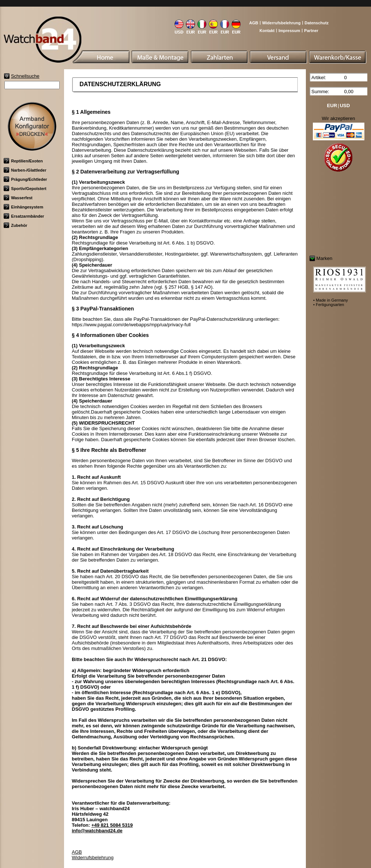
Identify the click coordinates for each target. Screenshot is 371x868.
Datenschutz (316, 23)
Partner (311, 31)
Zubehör (15, 225)
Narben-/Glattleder (25, 170)
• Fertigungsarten (329, 305)
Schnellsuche (25, 76)
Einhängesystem (23, 207)
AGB (254, 23)
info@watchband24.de (97, 831)
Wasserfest (18, 198)
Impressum (289, 31)
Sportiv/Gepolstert (25, 189)
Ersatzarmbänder (24, 216)
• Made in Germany (331, 300)
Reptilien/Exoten (23, 161)
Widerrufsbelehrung (281, 23)
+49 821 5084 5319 (112, 825)
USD (345, 106)
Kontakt (267, 31)
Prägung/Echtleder (25, 179)
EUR (332, 106)
